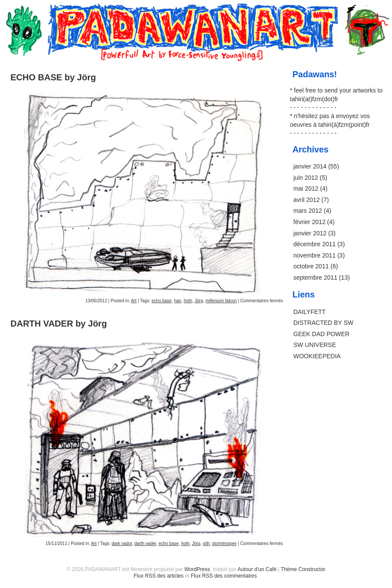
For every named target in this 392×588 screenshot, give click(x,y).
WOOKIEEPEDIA (317, 356)
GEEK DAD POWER (321, 334)
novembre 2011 (314, 255)
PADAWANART (196, 14)
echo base (162, 301)
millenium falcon (221, 301)
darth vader (145, 543)
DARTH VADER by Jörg (59, 324)
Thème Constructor (303, 569)
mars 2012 (308, 211)
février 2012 (309, 222)
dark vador (122, 543)
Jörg (199, 301)
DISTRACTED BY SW (323, 323)
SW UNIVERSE (315, 345)
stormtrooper (224, 543)
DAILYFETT (309, 312)
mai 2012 (306, 188)
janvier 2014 (310, 166)
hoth (188, 301)
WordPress (197, 569)
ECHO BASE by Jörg (53, 77)
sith (206, 543)
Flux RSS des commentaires (224, 576)
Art (134, 301)
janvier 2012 (310, 233)
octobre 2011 (311, 266)
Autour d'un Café (257, 569)
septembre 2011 (315, 277)
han (178, 301)
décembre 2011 (314, 244)
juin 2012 (306, 178)
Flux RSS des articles (159, 576)
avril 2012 (307, 200)
